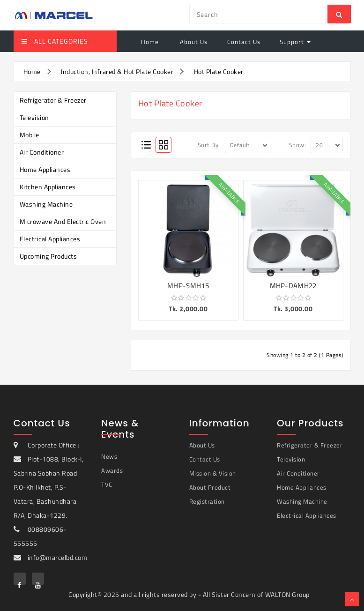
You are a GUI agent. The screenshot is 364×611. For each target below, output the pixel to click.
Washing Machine (46, 204)
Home (150, 42)
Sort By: (209, 145)
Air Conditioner (42, 152)
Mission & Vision (213, 473)
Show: (298, 145)
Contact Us (244, 42)
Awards (112, 470)
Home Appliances (45, 169)
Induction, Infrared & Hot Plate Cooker (117, 71)
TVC (107, 484)
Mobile (30, 135)
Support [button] (295, 42)
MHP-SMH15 (188, 286)
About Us (193, 42)
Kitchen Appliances (48, 187)
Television (34, 117)
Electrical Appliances (50, 239)
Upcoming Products (48, 256)
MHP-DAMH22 (293, 286)
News (109, 456)
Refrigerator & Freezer (53, 100)
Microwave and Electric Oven (63, 221)
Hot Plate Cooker (219, 71)
